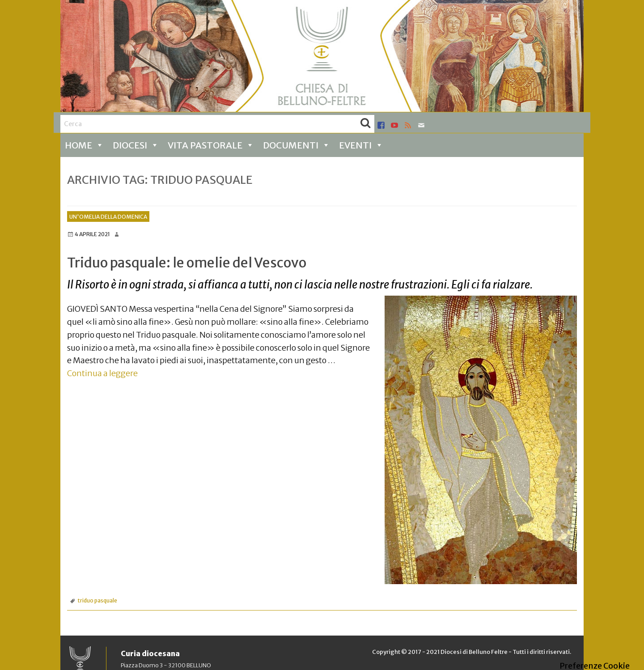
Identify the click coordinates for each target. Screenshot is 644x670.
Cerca (365, 124)
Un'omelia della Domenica (108, 217)
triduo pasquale (97, 600)
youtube (394, 125)
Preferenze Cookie (595, 666)
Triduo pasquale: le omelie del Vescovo (187, 263)
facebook (381, 125)
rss (408, 125)
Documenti (297, 145)
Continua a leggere (102, 373)
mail (421, 125)
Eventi (361, 145)
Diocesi (136, 145)
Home (84, 145)
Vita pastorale (211, 145)
